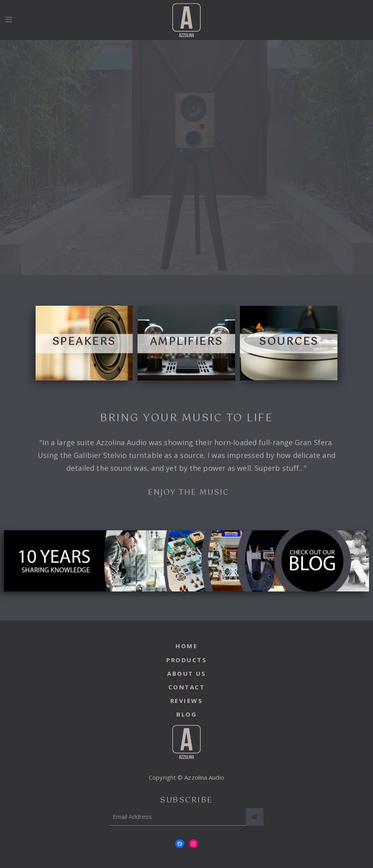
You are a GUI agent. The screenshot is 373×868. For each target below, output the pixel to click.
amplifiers (186, 342)
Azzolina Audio (204, 777)
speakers (84, 342)
